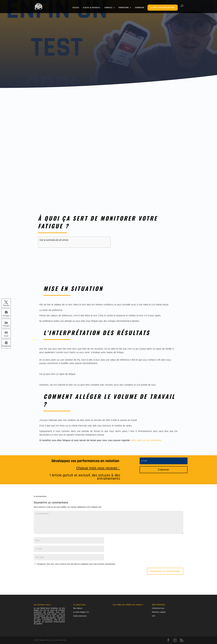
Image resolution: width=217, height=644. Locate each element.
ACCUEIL (76, 8)
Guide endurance (80, 616)
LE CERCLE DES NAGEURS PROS (163, 8)
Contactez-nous (158, 608)
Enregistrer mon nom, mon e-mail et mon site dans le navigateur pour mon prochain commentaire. (76, 564)
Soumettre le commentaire (165, 571)
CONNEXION (139, 8)
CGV (154, 616)
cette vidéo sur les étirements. (146, 440)
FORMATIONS (124, 8)
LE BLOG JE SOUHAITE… (92, 8)
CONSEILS (108, 8)
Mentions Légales (159, 612)
